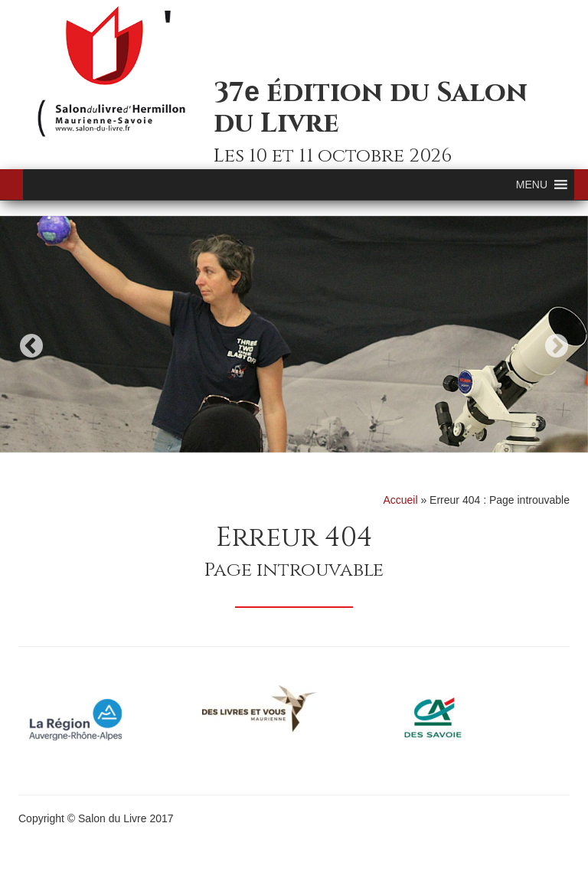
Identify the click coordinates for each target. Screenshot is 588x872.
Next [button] (557, 346)
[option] (294, 334)
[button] (532, 185)
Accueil (400, 500)
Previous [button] (31, 346)
